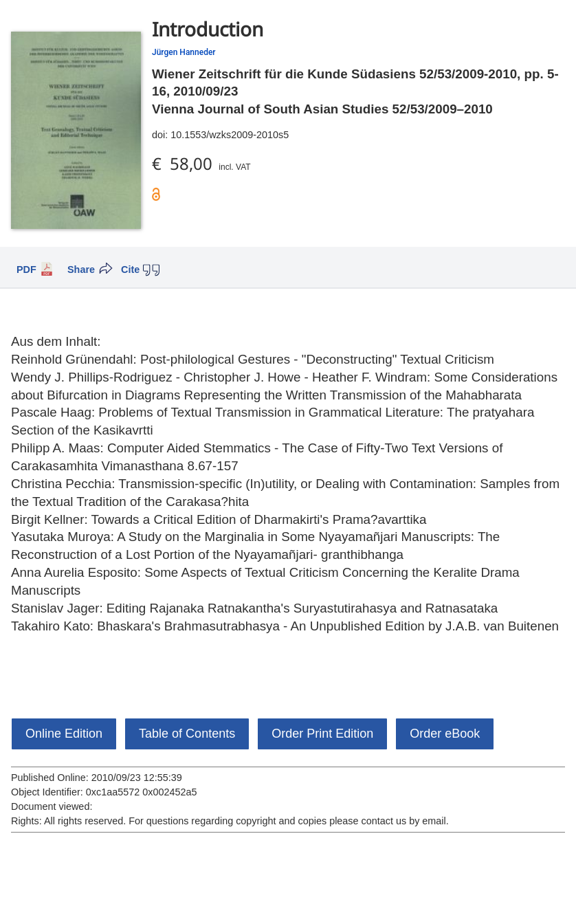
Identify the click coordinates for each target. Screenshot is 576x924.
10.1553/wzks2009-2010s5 (230, 135)
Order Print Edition (322, 734)
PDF (26, 269)
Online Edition (64, 734)
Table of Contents (187, 734)
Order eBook (445, 734)
